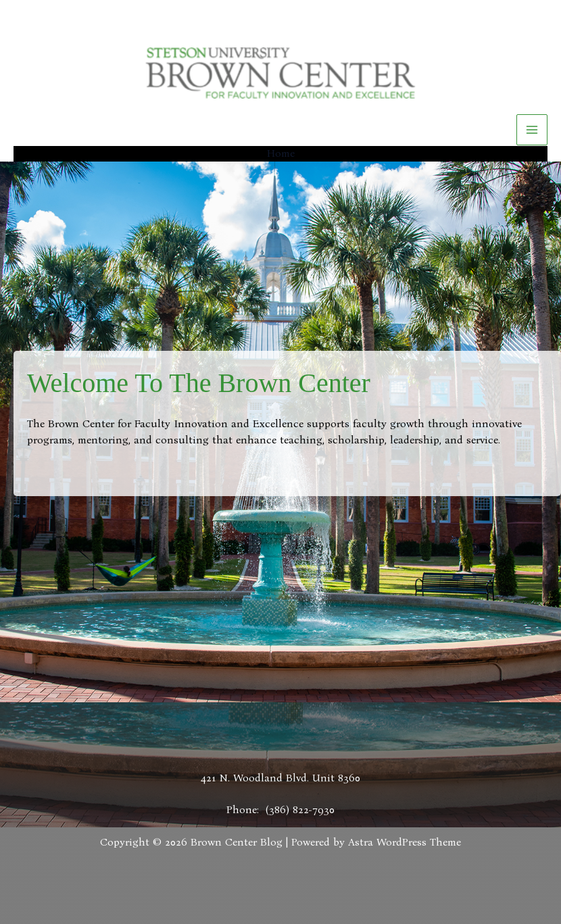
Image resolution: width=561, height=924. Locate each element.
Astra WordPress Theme (405, 842)
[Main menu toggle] (532, 130)
